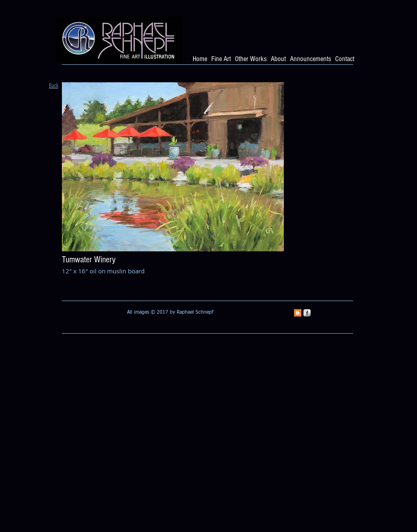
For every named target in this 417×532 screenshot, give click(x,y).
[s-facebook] (307, 313)
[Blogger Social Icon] (298, 313)
